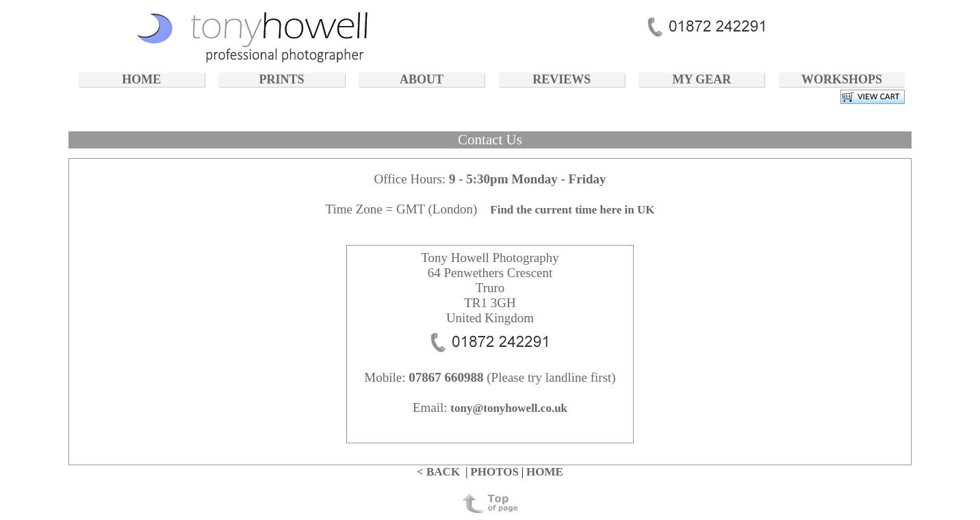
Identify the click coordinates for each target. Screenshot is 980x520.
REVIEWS (562, 79)
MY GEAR (701, 79)
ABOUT (422, 79)
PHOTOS (494, 472)
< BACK (438, 472)
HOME (141, 79)
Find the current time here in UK (572, 210)
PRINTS (281, 79)
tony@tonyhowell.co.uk (509, 408)
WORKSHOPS (842, 79)
